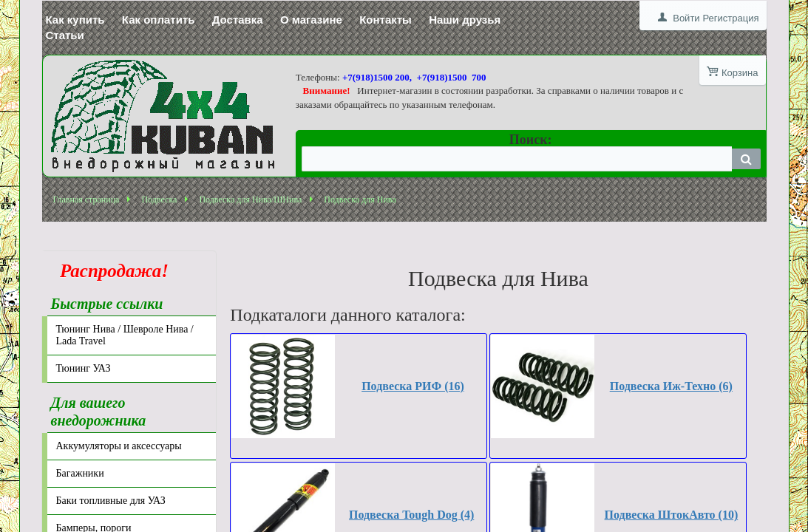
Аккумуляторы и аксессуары (119, 446)
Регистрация (731, 18)
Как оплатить (159, 20)
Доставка (238, 20)
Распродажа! (110, 271)
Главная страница (86, 199)
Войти (686, 18)
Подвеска (159, 199)
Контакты (386, 20)
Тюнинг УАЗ (84, 368)
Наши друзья (465, 20)
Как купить (75, 20)
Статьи (65, 35)
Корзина (740, 73)
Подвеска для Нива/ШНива (250, 199)
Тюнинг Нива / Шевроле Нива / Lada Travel (125, 335)
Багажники (80, 473)
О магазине (311, 20)
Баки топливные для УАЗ (111, 501)
